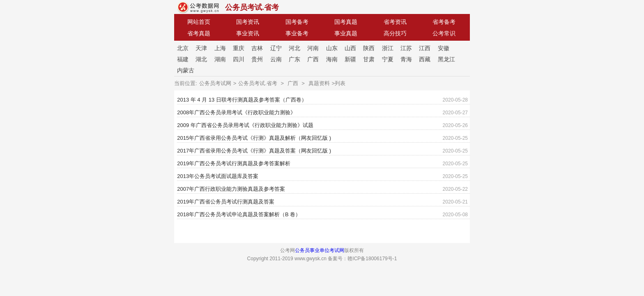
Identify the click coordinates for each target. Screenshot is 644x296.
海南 (332, 59)
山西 (350, 48)
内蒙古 (186, 70)
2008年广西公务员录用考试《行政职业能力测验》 (236, 112)
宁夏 (388, 59)
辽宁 (276, 48)
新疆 (350, 59)
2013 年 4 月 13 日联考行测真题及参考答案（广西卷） (242, 100)
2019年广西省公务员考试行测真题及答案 (226, 202)
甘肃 (369, 59)
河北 (294, 48)
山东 (332, 48)
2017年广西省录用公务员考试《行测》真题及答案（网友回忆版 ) (254, 151)
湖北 (201, 59)
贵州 (257, 59)
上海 (220, 48)
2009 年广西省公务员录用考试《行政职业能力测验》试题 (245, 125)
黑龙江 (446, 59)
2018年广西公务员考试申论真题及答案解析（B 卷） (239, 214)
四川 (239, 59)
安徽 (444, 48)
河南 (313, 48)
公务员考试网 (215, 83)
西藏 (425, 59)
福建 (183, 59)
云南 (276, 59)
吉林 (257, 48)
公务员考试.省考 (252, 7)
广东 (294, 59)
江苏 (406, 48)
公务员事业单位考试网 (320, 250)
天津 (201, 48)
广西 (313, 59)
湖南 (220, 59)
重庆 (239, 48)
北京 (183, 48)
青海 (406, 59)
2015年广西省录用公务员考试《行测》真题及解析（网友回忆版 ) (254, 138)
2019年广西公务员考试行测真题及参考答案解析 (234, 163)
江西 (425, 48)
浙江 (388, 48)
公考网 (198, 7)
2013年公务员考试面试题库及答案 (218, 176)
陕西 (369, 48)
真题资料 (319, 83)
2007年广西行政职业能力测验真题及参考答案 (231, 189)
